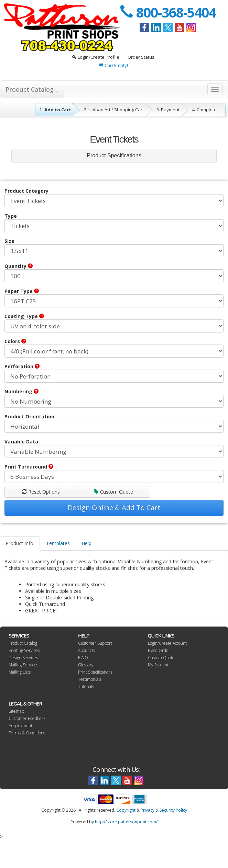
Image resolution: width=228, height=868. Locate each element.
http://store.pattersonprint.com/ (126, 822)
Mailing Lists (20, 672)
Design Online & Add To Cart (114, 508)
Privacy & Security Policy (164, 810)
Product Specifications (114, 155)
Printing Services (24, 650)
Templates (58, 543)
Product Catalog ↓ (32, 89)
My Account (158, 665)
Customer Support (95, 643)
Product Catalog (23, 643)
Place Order (159, 650)
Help (86, 543)
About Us (86, 650)
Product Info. (20, 543)
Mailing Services (23, 665)
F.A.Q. (84, 658)
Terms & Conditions (27, 733)
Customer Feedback (27, 718)
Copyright (126, 810)
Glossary (86, 665)
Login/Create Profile (96, 57)
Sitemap (16, 711)
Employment (20, 726)
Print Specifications (95, 672)
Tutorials (86, 686)
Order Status (141, 57)
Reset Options (41, 492)
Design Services (23, 658)
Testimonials (90, 679)
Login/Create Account (167, 643)
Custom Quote (113, 492)
